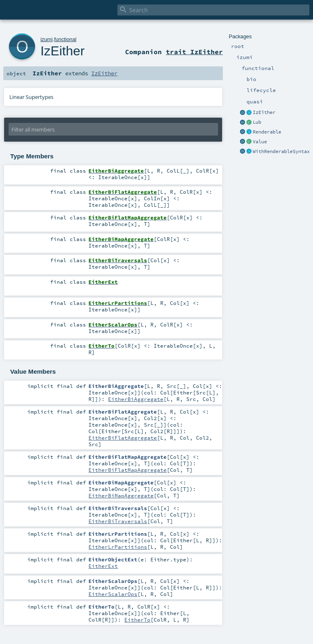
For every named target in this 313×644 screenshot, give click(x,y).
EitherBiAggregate (136, 399)
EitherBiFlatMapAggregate (128, 470)
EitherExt (103, 566)
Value (260, 142)
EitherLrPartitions (118, 547)
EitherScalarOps (113, 594)
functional (65, 39)
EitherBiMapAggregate (121, 495)
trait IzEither (194, 52)
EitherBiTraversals (118, 521)
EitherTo (137, 620)
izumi (46, 39)
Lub (257, 122)
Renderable (267, 132)
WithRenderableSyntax (281, 151)
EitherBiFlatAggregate (123, 438)
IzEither (264, 112)
